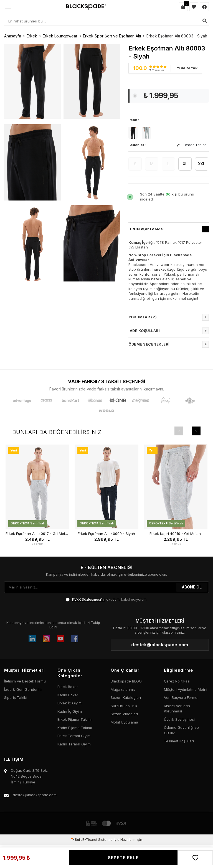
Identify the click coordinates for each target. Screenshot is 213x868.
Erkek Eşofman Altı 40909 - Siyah (106, 534)
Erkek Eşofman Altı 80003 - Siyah (177, 36)
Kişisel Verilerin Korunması (177, 709)
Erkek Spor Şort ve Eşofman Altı (112, 36)
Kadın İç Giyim (70, 711)
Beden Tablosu (193, 145)
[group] (32, 81)
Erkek (32, 36)
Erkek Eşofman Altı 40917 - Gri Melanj (37, 534)
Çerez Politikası (177, 681)
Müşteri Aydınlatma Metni (186, 689)
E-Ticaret (90, 840)
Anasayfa (13, 36)
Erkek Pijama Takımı (74, 719)
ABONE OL (192, 587)
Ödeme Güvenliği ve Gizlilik (181, 730)
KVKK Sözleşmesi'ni (88, 599)
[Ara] (205, 21)
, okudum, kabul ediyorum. (106, 600)
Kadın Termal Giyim (74, 744)
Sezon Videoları (124, 714)
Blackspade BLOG (126, 681)
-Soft (77, 840)
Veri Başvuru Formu (181, 697)
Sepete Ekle (123, 858)
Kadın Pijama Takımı (75, 728)
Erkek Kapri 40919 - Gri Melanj (176, 534)
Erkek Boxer (68, 687)
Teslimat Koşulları (179, 741)
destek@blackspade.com (35, 795)
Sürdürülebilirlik (124, 706)
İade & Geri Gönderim (23, 689)
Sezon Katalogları (126, 697)
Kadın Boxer (68, 695)
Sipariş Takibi (16, 697)
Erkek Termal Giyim (74, 736)
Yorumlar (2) (169, 317)
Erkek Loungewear (60, 36)
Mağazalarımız (123, 689)
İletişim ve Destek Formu (25, 681)
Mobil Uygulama (124, 722)
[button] (179, 431)
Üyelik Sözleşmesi (179, 719)
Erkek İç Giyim (69, 703)
